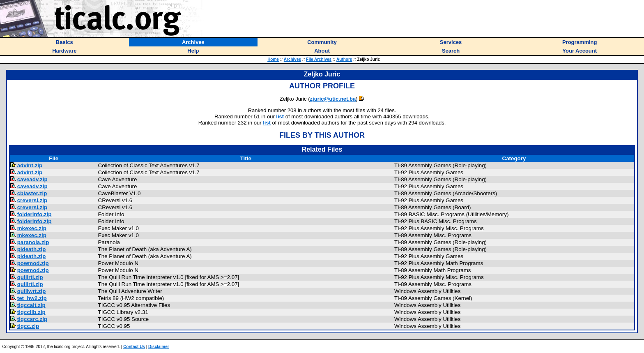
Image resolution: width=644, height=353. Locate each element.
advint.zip (30, 165)
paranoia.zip (33, 242)
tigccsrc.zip (32, 319)
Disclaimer (159, 347)
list (280, 117)
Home (273, 59)
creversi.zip (32, 200)
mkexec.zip (32, 228)
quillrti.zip (30, 277)
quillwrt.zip (32, 291)
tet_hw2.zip (32, 298)
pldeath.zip (32, 249)
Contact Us (134, 347)
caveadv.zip (32, 179)
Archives (292, 59)
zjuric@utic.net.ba (333, 99)
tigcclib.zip (31, 312)
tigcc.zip (28, 326)
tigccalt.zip (31, 305)
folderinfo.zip (34, 214)
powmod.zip (33, 263)
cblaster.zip (32, 193)
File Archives (319, 59)
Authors (344, 59)
